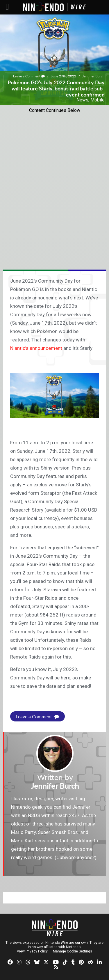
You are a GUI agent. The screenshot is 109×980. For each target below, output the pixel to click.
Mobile (98, 100)
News (82, 100)
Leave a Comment (29, 76)
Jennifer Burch (93, 76)
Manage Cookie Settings (73, 951)
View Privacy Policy (32, 951)
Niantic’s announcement (36, 348)
